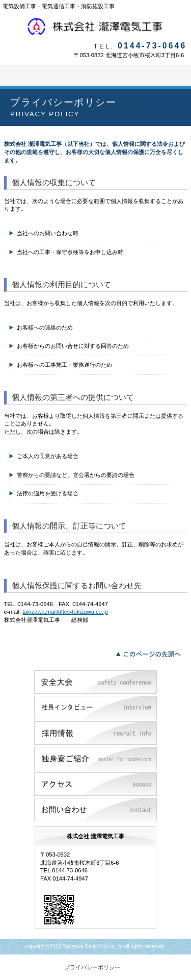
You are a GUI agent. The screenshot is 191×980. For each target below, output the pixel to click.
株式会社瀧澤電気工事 (96, 27)
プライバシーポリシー (92, 967)
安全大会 (95, 682)
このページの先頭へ (151, 653)
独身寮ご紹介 (95, 759)
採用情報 (95, 733)
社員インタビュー (95, 708)
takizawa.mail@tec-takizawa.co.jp (65, 612)
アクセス (95, 784)
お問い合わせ (95, 810)
